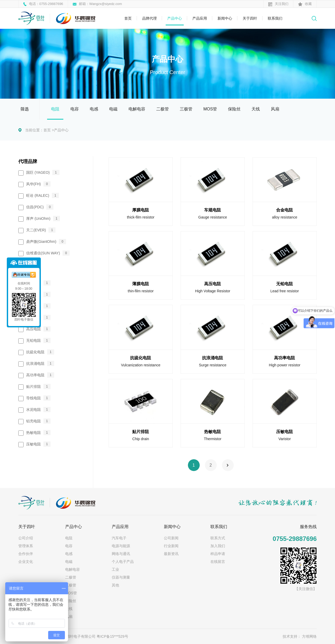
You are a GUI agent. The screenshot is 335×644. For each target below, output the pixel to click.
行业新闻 (171, 546)
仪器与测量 (121, 577)
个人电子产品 (123, 562)
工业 (115, 569)
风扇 (275, 109)
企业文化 (26, 562)
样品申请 (218, 554)
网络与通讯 (121, 554)
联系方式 (218, 538)
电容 (75, 109)
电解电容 (137, 109)
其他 (115, 585)
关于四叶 (250, 18)
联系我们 (275, 18)
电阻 (55, 109)
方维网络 (309, 636)
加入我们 (218, 546)
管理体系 (26, 546)
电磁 (113, 109)
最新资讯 (171, 554)
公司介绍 (26, 538)
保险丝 (234, 109)
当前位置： (34, 130)
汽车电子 (119, 538)
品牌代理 (149, 18)
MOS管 (210, 109)
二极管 (163, 109)
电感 (94, 109)
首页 (128, 18)
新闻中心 (225, 18)
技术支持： (292, 636)
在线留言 (218, 562)
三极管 (186, 109)
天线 (256, 109)
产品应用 (200, 18)
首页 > (49, 130)
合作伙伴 (26, 554)
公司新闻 (171, 538)
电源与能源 (121, 546)
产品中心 (175, 18)
